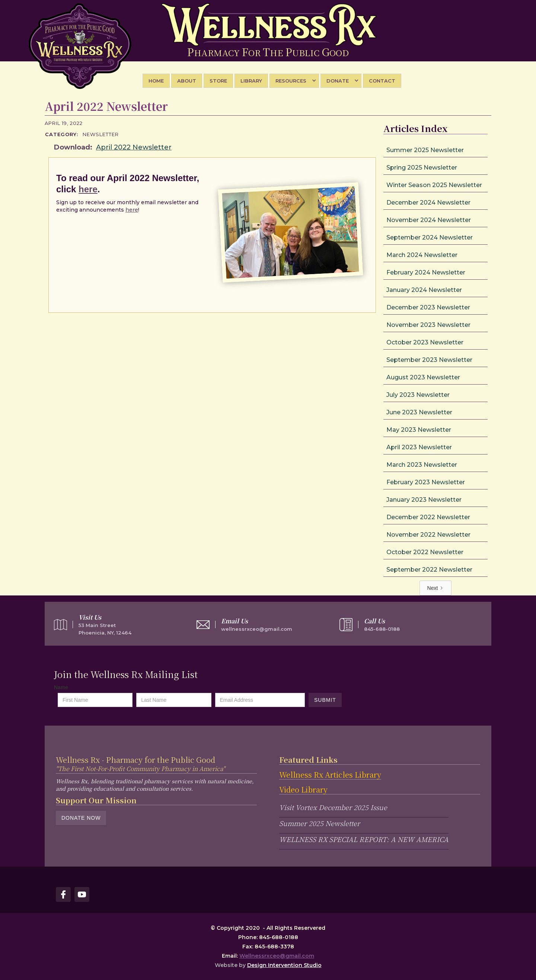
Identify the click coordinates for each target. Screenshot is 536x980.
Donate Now (81, 818)
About (187, 81)
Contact (382, 81)
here (88, 189)
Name (61, 687)
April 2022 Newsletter (134, 147)
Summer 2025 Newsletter (320, 823)
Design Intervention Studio (284, 965)
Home (156, 81)
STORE (218, 81)
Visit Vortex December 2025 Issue (333, 807)
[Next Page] (436, 588)
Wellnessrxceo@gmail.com (277, 956)
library (251, 81)
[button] (294, 81)
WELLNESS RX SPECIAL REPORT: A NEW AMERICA (364, 839)
